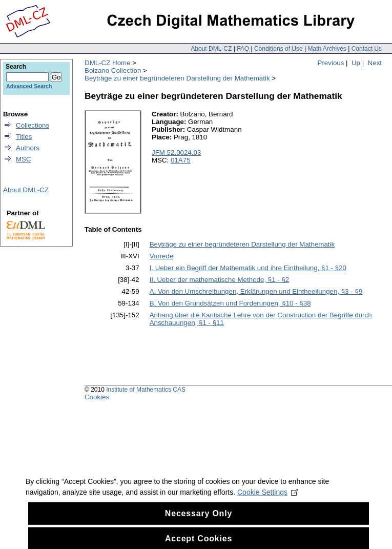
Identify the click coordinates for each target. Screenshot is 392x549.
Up (356, 63)
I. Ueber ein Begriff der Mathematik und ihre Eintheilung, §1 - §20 (248, 268)
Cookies (97, 397)
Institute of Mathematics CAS (146, 390)
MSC (24, 159)
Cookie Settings (268, 498)
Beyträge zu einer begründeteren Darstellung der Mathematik (177, 78)
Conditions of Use (278, 49)
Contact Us (367, 49)
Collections (33, 125)
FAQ (243, 49)
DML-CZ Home (108, 63)
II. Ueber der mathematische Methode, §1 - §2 (220, 280)
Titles (24, 137)
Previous (331, 63)
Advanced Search (29, 86)
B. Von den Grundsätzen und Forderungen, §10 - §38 (230, 303)
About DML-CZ (211, 49)
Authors (28, 148)
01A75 (181, 160)
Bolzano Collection (113, 70)
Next (375, 63)
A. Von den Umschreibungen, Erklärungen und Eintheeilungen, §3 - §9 (256, 291)
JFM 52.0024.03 (176, 152)
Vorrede (162, 256)
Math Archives (327, 49)
